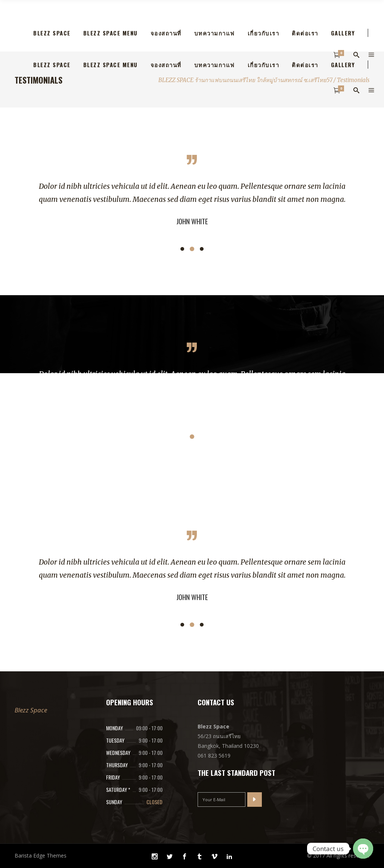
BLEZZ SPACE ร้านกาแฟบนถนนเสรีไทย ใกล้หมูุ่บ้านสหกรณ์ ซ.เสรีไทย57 (245, 80)
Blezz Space (31, 710)
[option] (192, 204)
